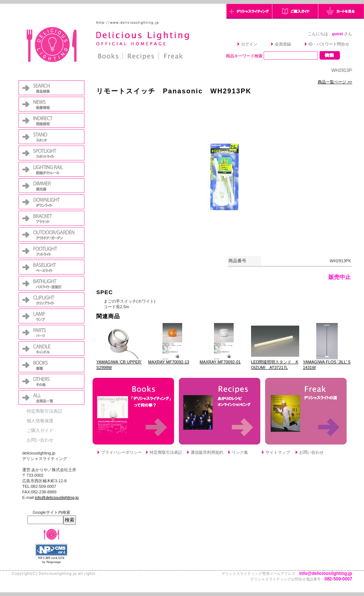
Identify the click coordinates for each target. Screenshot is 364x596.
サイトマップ (278, 452)
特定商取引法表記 (44, 411)
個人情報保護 (40, 421)
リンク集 (240, 452)
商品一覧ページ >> (335, 82)
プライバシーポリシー (121, 452)
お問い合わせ (40, 440)
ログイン (249, 44)
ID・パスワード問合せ (329, 44)
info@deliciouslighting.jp (57, 497)
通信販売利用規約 (207, 452)
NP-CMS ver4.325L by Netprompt (51, 560)
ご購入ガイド (40, 430)
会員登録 (283, 44)
